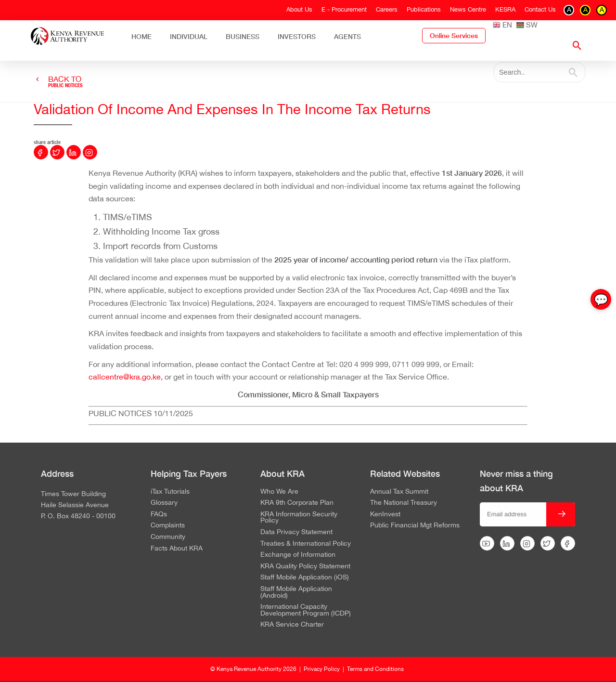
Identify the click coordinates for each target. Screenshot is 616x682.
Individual (189, 36)
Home (141, 36)
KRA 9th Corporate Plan (297, 503)
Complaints (168, 525)
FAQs (159, 514)
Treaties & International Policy (306, 544)
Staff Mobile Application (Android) (296, 592)
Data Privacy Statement (296, 532)
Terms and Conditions (375, 669)
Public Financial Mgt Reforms (415, 525)
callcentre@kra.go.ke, (126, 377)
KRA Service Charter (292, 625)
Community (168, 537)
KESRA (505, 9)
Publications (424, 9)
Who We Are (279, 492)
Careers (387, 9)
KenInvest (385, 514)
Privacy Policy (322, 669)
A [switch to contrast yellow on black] (585, 10)
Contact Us (540, 9)
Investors (297, 36)
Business (243, 36)
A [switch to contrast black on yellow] (602, 10)
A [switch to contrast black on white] (569, 10)
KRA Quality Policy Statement (305, 566)
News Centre (468, 9)
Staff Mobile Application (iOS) (305, 577)
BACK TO (65, 82)
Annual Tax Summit (399, 492)
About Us (299, 9)
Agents (347, 36)
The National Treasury (404, 503)
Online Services (454, 36)
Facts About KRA (177, 549)
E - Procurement (344, 9)
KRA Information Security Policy (299, 518)
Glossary (164, 503)
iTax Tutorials (170, 492)
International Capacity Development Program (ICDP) (306, 610)
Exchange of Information (298, 555)
